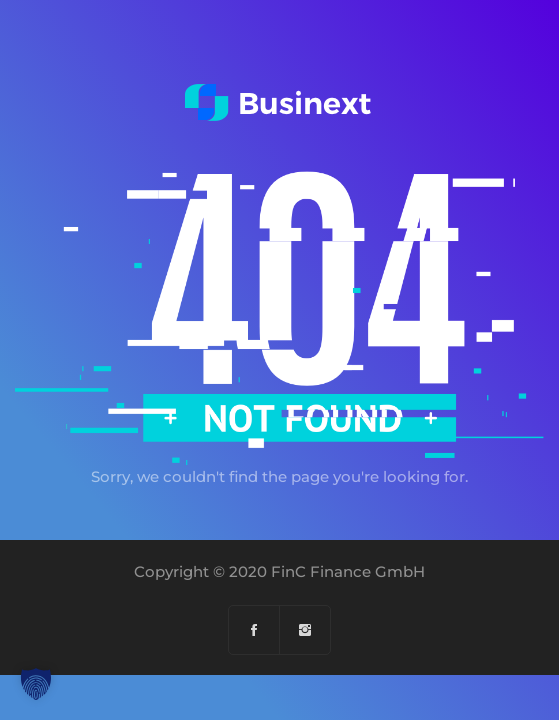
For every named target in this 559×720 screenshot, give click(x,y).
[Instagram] (305, 630)
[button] (36, 684)
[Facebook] (254, 630)
